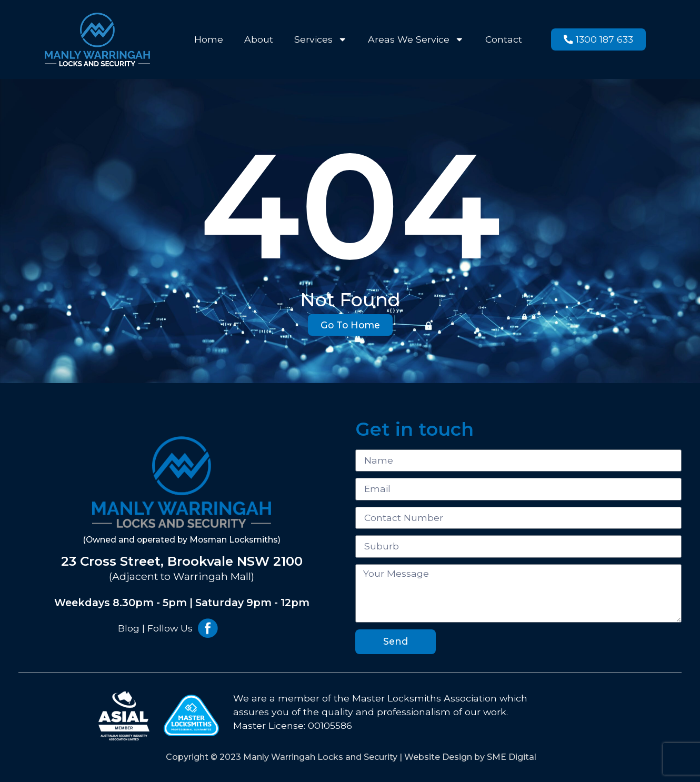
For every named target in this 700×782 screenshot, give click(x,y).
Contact (504, 39)
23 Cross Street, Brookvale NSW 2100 (182, 561)
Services (321, 39)
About (259, 39)
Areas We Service (416, 39)
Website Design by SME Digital (470, 757)
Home (209, 39)
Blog (129, 628)
